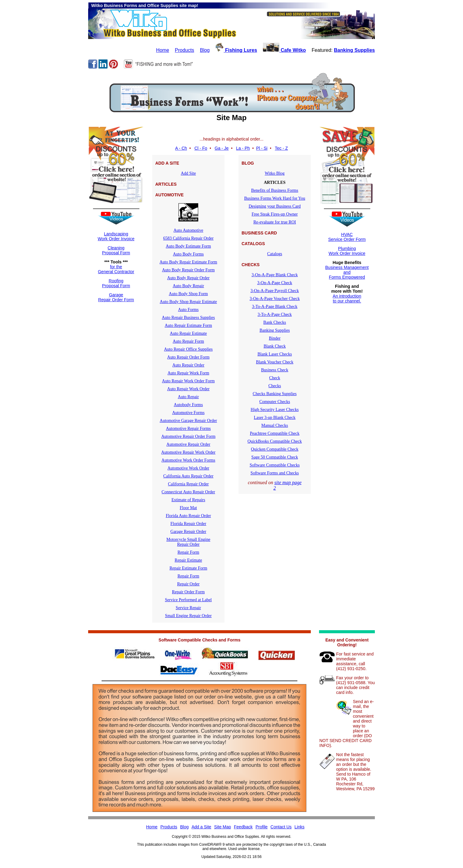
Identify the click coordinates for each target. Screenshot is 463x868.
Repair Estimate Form (188, 568)
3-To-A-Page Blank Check (275, 307)
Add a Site (201, 827)
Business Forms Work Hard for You (275, 198)
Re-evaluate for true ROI (275, 222)
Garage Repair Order (188, 532)
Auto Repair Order (188, 365)
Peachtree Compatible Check (275, 433)
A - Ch (181, 148)
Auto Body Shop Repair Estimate (188, 302)
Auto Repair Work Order (188, 389)
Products (184, 50)
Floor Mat (188, 508)
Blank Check (275, 346)
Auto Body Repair (188, 286)
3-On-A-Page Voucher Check (275, 299)
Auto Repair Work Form (188, 373)
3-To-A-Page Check (275, 314)
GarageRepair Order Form (116, 297)
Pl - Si (262, 148)
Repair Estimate (188, 560)
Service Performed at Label (188, 600)
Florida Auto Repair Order (188, 516)
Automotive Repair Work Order (188, 452)
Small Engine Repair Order (188, 616)
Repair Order (188, 584)
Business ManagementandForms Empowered (347, 272)
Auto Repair (188, 397)
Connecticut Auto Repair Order (188, 492)
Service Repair (188, 608)
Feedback (243, 827)
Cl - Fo (201, 148)
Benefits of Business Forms (275, 190)
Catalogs (275, 254)
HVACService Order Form (347, 237)
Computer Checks (275, 402)
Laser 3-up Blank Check (275, 418)
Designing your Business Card (275, 206)
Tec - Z (281, 148)
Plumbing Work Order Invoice (347, 251)
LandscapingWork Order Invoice (116, 236)
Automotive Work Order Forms (188, 460)
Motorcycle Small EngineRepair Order (188, 542)
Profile (262, 827)
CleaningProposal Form (116, 250)
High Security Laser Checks (275, 410)
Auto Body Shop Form (188, 294)
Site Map (223, 827)
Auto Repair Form (188, 341)
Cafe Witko (284, 50)
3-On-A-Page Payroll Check (275, 291)
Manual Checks (275, 425)
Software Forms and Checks (275, 473)
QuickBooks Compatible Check (275, 441)
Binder (275, 338)
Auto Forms (188, 310)
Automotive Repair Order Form (188, 436)
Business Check (275, 370)
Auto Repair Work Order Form (188, 381)
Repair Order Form (188, 592)
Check (275, 378)
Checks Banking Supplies (275, 394)
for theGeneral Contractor (116, 269)
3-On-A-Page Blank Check (275, 275)
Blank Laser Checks (275, 354)
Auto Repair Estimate (188, 333)
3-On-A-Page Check (275, 283)
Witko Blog (275, 173)
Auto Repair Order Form (188, 357)
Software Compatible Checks (275, 465)
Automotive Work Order (188, 468)
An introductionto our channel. (347, 298)
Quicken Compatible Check (275, 449)
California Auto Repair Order (188, 476)
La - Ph (243, 148)
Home (163, 50)
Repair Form (188, 552)
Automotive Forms (188, 413)
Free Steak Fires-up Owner (275, 214)
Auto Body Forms (188, 254)
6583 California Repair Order (188, 238)
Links (300, 827)
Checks (275, 386)
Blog (205, 50)
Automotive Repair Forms (188, 429)
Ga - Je (222, 148)
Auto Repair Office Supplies (188, 349)
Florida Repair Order (188, 524)
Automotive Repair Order (188, 444)
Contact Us (281, 827)
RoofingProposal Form (116, 283)
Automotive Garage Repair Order (188, 421)
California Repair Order (188, 484)
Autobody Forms (188, 405)
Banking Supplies (354, 50)
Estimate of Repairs (188, 500)
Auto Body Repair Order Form (188, 270)
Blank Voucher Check (275, 362)
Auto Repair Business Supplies (188, 318)
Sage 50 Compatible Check (275, 457)
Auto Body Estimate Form (188, 246)
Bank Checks (275, 322)
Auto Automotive (188, 230)
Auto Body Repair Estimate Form (188, 262)
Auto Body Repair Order (188, 278)
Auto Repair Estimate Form (188, 325)
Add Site (188, 173)
